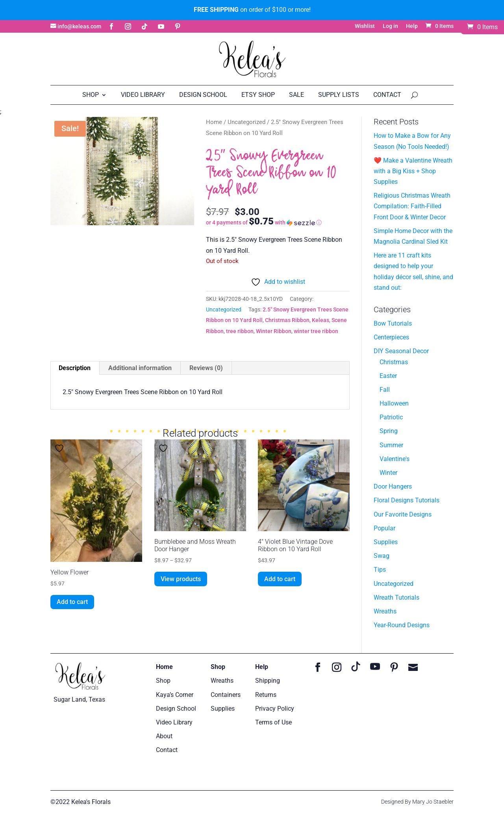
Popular (384, 528)
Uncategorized (246, 122)
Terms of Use (273, 722)
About (164, 736)
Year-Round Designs (402, 625)
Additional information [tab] (140, 368)
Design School (203, 95)
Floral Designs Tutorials (407, 500)
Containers (226, 695)
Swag (382, 556)
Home (214, 122)
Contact (387, 95)
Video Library (143, 95)
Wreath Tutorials (397, 597)
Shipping (268, 681)
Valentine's (395, 459)
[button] (278, 222)
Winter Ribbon (274, 331)
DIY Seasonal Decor (401, 351)
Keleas (321, 320)
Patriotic (391, 417)
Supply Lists (339, 95)
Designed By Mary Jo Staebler (417, 802)
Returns (266, 695)
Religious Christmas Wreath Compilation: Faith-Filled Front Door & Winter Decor (412, 206)
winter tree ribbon (316, 331)
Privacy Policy (275, 709)
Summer (391, 445)
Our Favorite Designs (403, 514)
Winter (388, 473)
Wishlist (365, 26)
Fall (385, 390)
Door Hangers (393, 486)
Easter (388, 376)
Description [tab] (75, 368)
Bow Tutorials (393, 323)
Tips (380, 570)
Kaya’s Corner (175, 695)
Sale (296, 95)
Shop (91, 95)
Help (412, 26)
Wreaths (385, 611)
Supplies (386, 542)
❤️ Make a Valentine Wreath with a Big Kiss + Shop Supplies (413, 171)
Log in (390, 26)
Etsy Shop (258, 95)
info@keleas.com (79, 27)
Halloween (394, 403)
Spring (389, 431)
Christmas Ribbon (287, 320)
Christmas (394, 362)
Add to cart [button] (72, 602)
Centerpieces (391, 337)
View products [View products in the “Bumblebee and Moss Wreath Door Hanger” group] (181, 579)
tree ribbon (240, 331)
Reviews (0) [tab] (206, 368)
